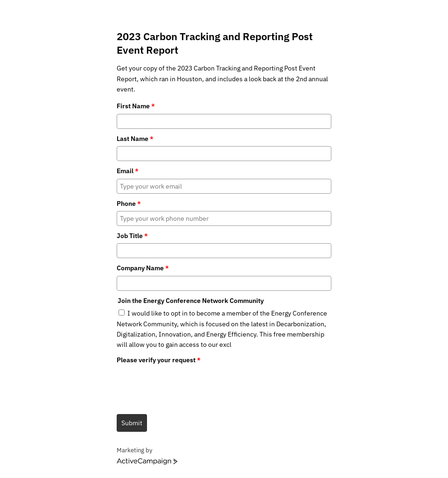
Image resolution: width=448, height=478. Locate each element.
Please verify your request (159, 360)
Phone (129, 204)
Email (128, 171)
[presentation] (188, 386)
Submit (132, 423)
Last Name (135, 139)
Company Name (143, 268)
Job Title (132, 236)
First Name (136, 106)
